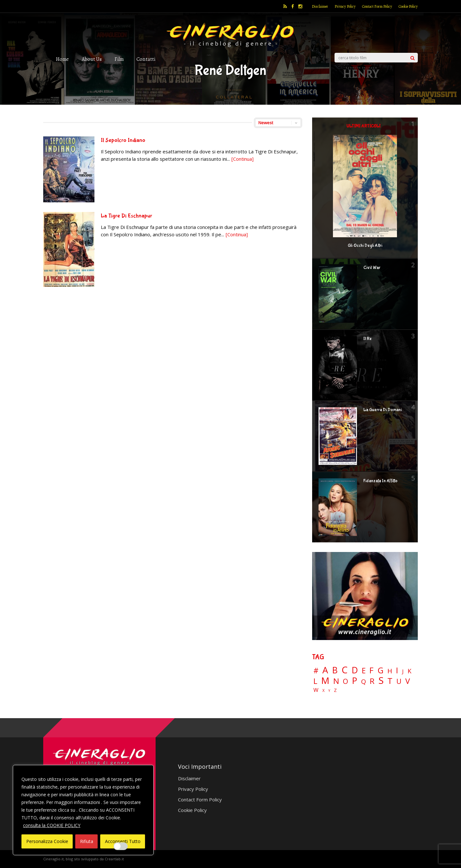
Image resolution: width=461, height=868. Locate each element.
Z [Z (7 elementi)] (335, 690)
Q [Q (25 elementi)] (364, 681)
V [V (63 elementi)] (408, 681)
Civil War (372, 268)
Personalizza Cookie (47, 841)
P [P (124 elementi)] (355, 681)
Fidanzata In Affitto (380, 481)
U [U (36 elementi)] (399, 681)
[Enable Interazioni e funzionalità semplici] (121, 846)
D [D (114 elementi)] (355, 670)
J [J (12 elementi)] (403, 671)
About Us (92, 59)
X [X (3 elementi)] (324, 691)
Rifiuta (87, 841)
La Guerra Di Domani (383, 410)
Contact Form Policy (377, 6)
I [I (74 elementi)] (397, 670)
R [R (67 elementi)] (372, 681)
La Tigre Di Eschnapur (126, 216)
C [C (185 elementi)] (345, 670)
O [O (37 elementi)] (345, 681)
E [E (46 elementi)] (364, 671)
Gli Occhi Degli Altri (365, 246)
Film (119, 59)
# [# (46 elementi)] (316, 671)
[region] (83, 810)
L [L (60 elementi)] (315, 681)
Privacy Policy (345, 6)
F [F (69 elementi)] (372, 671)
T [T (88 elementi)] (390, 681)
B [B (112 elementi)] (335, 670)
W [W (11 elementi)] (316, 690)
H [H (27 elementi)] (390, 671)
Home (62, 59)
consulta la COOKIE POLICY (52, 825)
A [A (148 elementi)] (325, 670)
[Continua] (243, 159)
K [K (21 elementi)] (409, 671)
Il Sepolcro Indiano (123, 140)
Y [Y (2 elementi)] (329, 691)
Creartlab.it (114, 859)
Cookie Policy (408, 6)
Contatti (146, 59)
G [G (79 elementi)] (380, 670)
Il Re (368, 339)
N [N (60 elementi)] (336, 681)
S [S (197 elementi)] (381, 681)
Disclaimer (320, 6)
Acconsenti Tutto (123, 841)
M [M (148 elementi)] (325, 680)
